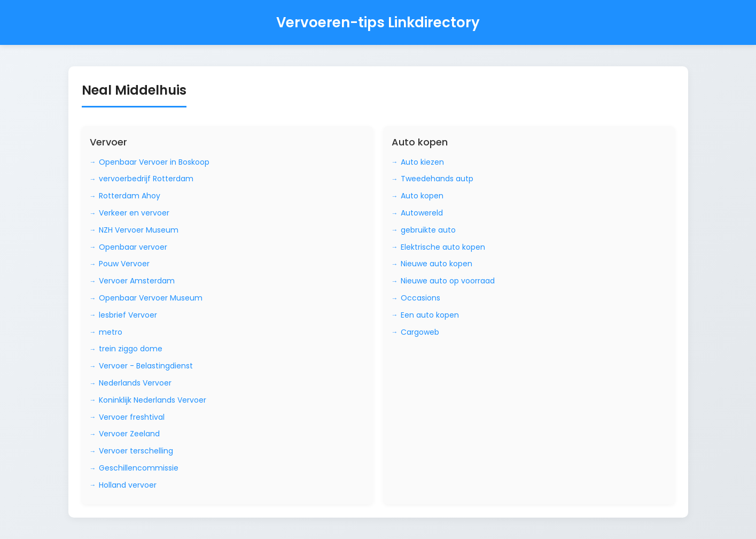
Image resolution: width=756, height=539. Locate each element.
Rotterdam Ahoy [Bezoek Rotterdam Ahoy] (130, 196)
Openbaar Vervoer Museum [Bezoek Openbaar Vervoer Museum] (151, 298)
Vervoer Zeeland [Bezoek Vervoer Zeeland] (129, 434)
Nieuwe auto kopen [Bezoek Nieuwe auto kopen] (437, 264)
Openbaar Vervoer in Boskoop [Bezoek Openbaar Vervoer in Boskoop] (154, 162)
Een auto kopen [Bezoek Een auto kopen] (430, 315)
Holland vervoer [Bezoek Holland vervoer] (128, 485)
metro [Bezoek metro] (111, 332)
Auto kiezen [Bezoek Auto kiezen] (422, 162)
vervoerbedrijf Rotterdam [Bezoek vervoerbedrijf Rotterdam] (146, 179)
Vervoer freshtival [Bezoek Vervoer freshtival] (132, 417)
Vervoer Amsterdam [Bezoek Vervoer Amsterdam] (137, 281)
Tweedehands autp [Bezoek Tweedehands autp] (437, 179)
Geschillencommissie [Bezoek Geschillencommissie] (139, 468)
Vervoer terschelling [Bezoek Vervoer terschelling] (136, 451)
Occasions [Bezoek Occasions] (420, 298)
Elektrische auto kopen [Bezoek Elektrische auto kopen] (443, 247)
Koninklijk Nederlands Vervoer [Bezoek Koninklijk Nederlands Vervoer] (153, 400)
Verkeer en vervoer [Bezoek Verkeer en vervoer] (134, 213)
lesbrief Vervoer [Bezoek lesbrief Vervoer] (128, 315)
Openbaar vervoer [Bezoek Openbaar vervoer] (133, 247)
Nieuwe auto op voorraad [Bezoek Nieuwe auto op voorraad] (448, 281)
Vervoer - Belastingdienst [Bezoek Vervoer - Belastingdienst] (146, 366)
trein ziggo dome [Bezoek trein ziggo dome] (131, 349)
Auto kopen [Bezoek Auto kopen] (422, 196)
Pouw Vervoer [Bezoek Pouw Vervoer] (124, 264)
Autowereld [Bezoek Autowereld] (422, 213)
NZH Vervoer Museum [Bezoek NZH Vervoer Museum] (139, 230)
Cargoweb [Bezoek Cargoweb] (420, 332)
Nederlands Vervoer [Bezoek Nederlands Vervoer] (135, 383)
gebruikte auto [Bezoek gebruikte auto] (428, 230)
